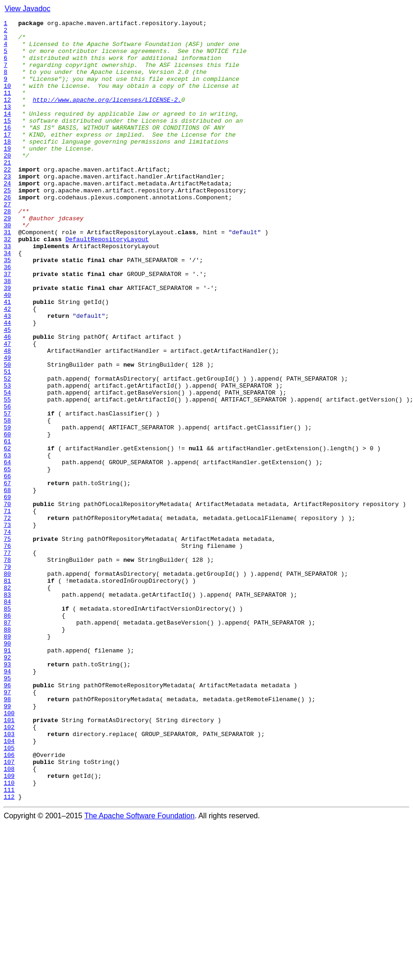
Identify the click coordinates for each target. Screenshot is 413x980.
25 (7, 225)
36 (7, 317)
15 (7, 141)
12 (7, 116)
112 (9, 953)
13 (7, 125)
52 (7, 451)
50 (7, 434)
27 (7, 242)
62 (7, 534)
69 (7, 593)
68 (7, 585)
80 (7, 685)
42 (7, 367)
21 (7, 191)
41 (7, 359)
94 (7, 802)
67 (7, 576)
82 (7, 702)
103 (9, 877)
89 (7, 760)
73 (7, 626)
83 (7, 710)
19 (7, 175)
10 (7, 99)
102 (9, 869)
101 (9, 861)
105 (9, 894)
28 (7, 250)
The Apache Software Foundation (139, 972)
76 (7, 651)
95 (7, 810)
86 (7, 735)
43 (7, 375)
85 (7, 727)
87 (7, 743)
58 (7, 501)
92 (7, 785)
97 (7, 827)
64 (7, 551)
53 (7, 459)
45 (7, 392)
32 (7, 283)
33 (7, 292)
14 (7, 133)
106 (9, 902)
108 (9, 919)
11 (7, 108)
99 (7, 844)
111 (9, 944)
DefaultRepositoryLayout (107, 283)
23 (7, 208)
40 (7, 350)
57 (7, 493)
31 (7, 275)
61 (7, 526)
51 (7, 442)
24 (7, 217)
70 (7, 601)
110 (9, 936)
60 (7, 518)
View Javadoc (27, 9)
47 (7, 409)
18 (7, 166)
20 (7, 183)
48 (7, 417)
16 (7, 150)
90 (7, 769)
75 (7, 643)
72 (7, 618)
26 (7, 233)
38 (7, 334)
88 (7, 752)
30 (7, 267)
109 (9, 927)
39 (7, 342)
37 (7, 325)
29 (7, 258)
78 (7, 668)
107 (9, 911)
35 (7, 309)
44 (7, 384)
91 (7, 777)
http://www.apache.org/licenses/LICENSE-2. (107, 116)
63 (7, 543)
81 (7, 693)
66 (7, 568)
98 (7, 835)
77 (7, 660)
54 (7, 467)
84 (7, 718)
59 (7, 509)
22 (7, 200)
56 (7, 484)
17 (7, 158)
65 (7, 559)
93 (7, 794)
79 (7, 677)
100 (9, 852)
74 (7, 635)
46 (7, 401)
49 (7, 426)
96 (7, 819)
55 (7, 476)
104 (9, 886)
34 (7, 300)
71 (7, 610)
